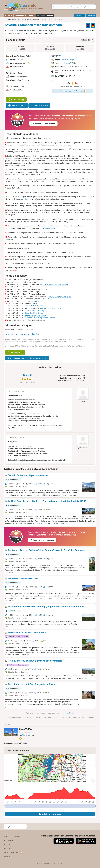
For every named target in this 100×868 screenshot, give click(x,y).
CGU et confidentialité (12, 836)
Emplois (7, 844)
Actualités (8, 849)
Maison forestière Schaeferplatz (60, 296)
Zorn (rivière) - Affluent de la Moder (55, 284)
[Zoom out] (93, 761)
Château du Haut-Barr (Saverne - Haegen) (40, 318)
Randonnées (21, 15)
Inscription (80, 15)
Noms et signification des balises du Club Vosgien (23, 334)
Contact (7, 857)
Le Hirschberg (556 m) (31, 301)
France (62, 56)
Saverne (67, 63)
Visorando (7, 19)
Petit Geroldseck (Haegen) (34, 311)
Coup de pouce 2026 (13, 853)
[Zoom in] (93, 757)
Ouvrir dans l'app (16, 100)
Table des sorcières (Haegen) (51, 308)
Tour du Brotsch (51, 228)
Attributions (8, 781)
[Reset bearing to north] (93, 765)
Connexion (91, 15)
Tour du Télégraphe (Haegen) (35, 315)
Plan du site (9, 840)
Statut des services (43, 863)
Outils (8, 15)
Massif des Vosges (68, 60)
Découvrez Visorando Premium (73, 91)
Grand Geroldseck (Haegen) (35, 313)
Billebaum (27, 199)
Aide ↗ (32, 15)
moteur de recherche (65, 713)
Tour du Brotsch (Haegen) (34, 306)
